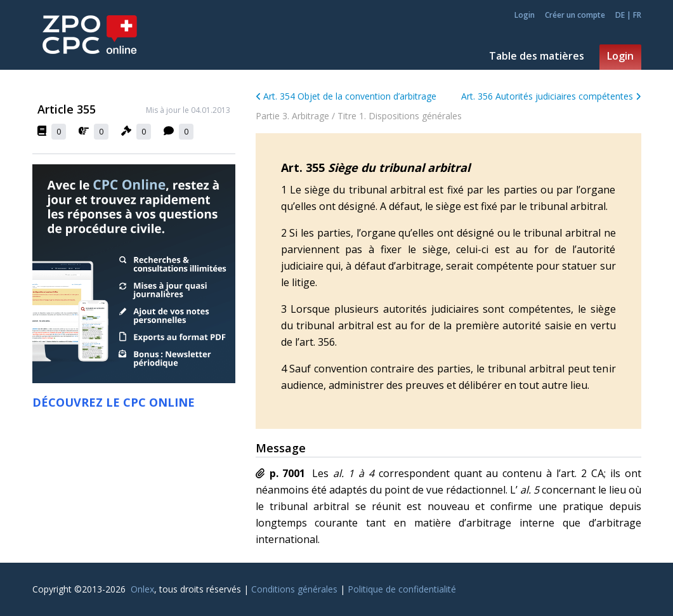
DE (620, 15)
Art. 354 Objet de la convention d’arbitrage (346, 96)
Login (525, 15)
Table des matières (537, 56)
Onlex (142, 589)
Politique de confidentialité (402, 589)
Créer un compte (575, 15)
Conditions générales (294, 589)
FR (637, 15)
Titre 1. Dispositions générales (400, 116)
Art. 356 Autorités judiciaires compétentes (551, 96)
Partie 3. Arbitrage (292, 116)
